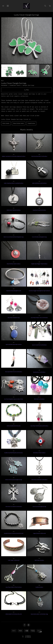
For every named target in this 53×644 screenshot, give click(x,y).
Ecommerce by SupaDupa (28, 637)
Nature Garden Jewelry (19, 123)
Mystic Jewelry (6, 123)
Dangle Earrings (31, 123)
